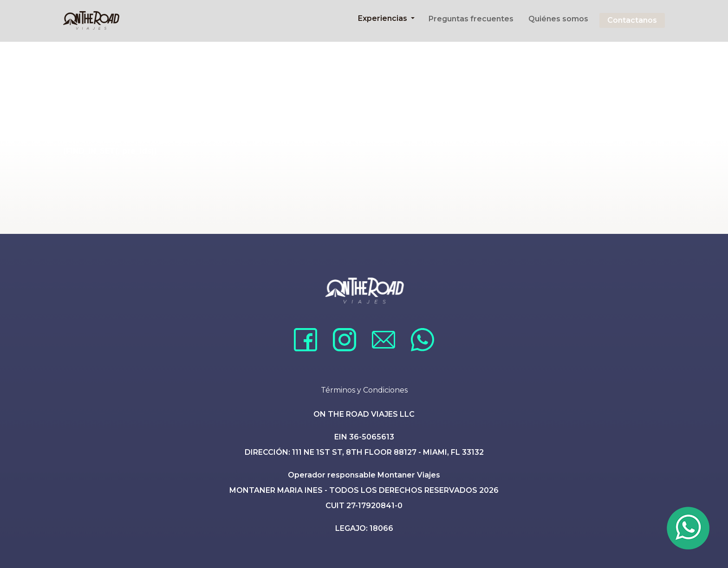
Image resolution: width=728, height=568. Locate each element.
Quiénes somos (558, 19)
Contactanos (632, 20)
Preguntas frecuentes (471, 19)
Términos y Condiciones (364, 390)
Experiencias (383, 18)
